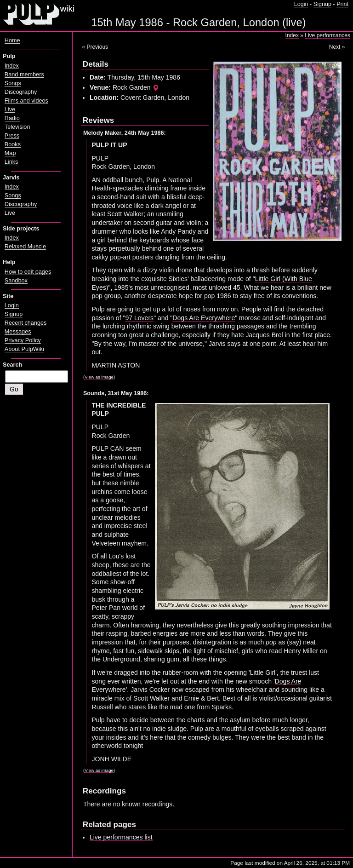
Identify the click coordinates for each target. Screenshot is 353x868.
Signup (322, 4)
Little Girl (263, 673)
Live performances (327, 35)
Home (12, 40)
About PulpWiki (24, 349)
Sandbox (16, 281)
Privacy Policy (23, 340)
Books (13, 144)
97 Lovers (139, 318)
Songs (13, 83)
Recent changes (26, 323)
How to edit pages (28, 272)
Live (10, 109)
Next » (337, 47)
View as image (99, 377)
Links (11, 162)
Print (342, 4)
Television (17, 127)
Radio (12, 118)
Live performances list (121, 837)
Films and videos (26, 101)
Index (292, 35)
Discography (21, 92)
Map (10, 153)
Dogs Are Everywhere (204, 318)
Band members (24, 75)
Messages (18, 332)
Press (12, 136)
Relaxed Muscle (25, 247)
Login (301, 4)
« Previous (95, 47)
